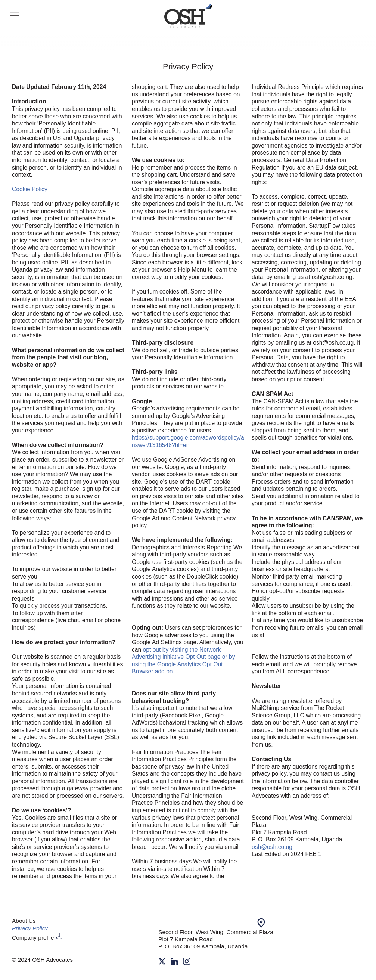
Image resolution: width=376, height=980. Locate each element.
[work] (188, 16)
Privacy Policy (30, 928)
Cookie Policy (30, 189)
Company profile (38, 938)
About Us (24, 921)
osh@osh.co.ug (272, 847)
